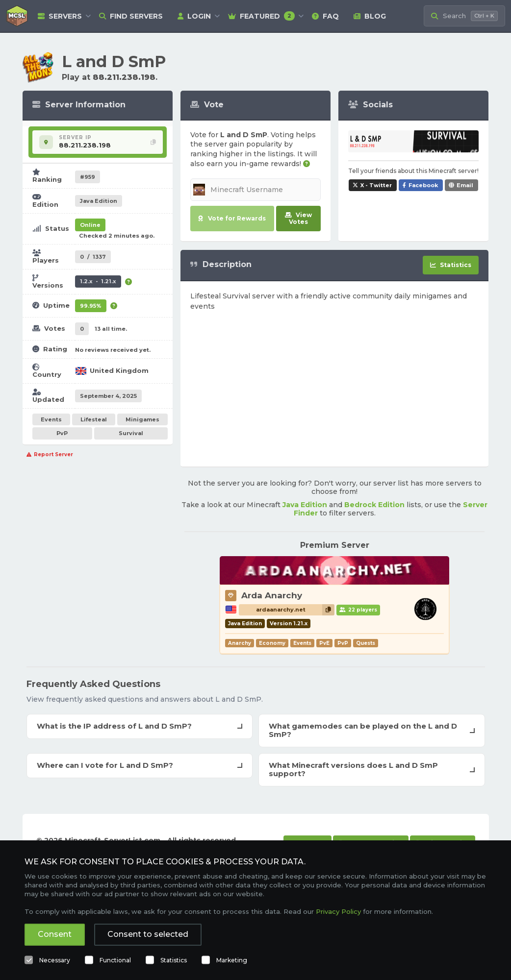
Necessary (55, 960)
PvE (324, 643)
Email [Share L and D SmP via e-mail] (465, 185)
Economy (272, 643)
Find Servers (131, 16)
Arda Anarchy (272, 595)
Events (51, 419)
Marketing (232, 960)
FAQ (325, 16)
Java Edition (305, 505)
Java (99, 201)
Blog (370, 16)
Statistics (174, 960)
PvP (62, 433)
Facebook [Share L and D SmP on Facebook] (423, 185)
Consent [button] (55, 934)
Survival (131, 433)
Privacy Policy (338, 911)
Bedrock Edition (374, 505)
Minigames (142, 419)
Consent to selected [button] (148, 934)
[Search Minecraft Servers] (464, 16)
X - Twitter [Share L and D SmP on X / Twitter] (376, 185)
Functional (115, 960)
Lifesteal (94, 419)
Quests (366, 643)
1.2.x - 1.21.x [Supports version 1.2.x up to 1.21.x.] (98, 281)
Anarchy (240, 643)
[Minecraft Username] (255, 190)
